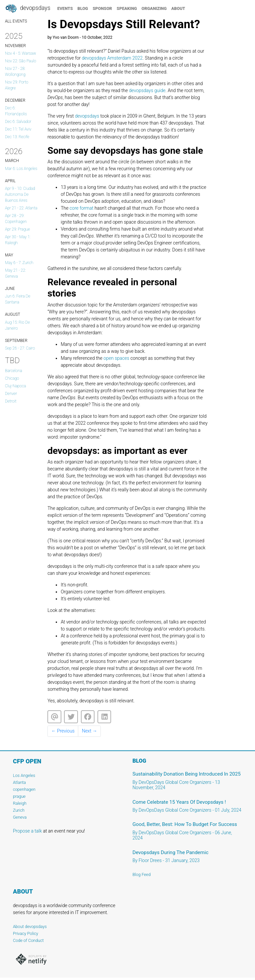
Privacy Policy (26, 933)
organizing (154, 8)
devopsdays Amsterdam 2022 (112, 58)
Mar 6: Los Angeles (21, 169)
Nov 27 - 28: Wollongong (15, 72)
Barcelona (14, 371)
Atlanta (19, 782)
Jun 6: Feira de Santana (18, 299)
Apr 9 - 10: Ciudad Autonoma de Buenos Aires (20, 194)
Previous (63, 731)
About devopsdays (30, 926)
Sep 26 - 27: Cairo (20, 348)
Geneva (20, 817)
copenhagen (24, 789)
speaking (127, 8)
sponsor (102, 8)
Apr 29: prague (17, 229)
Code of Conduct (28, 940)
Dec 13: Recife (17, 137)
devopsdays (87, 116)
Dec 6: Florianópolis (16, 111)
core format (82, 208)
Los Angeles (24, 775)
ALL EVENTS (16, 21)
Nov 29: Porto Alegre (17, 85)
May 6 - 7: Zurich (19, 263)
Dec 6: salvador (18, 122)
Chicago (12, 378)
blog (83, 8)
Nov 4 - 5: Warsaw (20, 53)
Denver (11, 394)
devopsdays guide (147, 90)
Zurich (19, 810)
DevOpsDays (28, 9)
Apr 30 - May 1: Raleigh (18, 240)
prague (19, 796)
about (178, 8)
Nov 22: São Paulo (21, 61)
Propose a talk (27, 831)
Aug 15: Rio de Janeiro (17, 325)
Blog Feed (142, 874)
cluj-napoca (15, 386)
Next (90, 731)
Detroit (11, 401)
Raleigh (20, 803)
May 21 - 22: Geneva (15, 273)
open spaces (116, 358)
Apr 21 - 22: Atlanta (21, 208)
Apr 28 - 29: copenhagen (16, 219)
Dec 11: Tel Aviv (18, 129)
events (65, 8)
